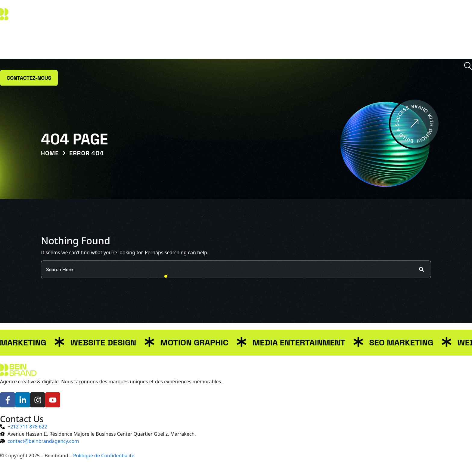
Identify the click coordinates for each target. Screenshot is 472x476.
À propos (173, 42)
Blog (260, 42)
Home (50, 153)
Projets (236, 42)
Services (206, 42)
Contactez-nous (29, 78)
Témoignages (293, 42)
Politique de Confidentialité (104, 456)
